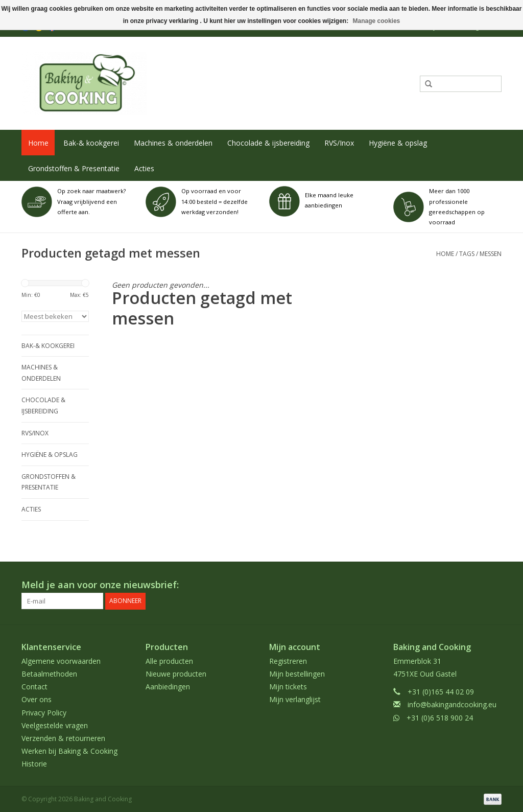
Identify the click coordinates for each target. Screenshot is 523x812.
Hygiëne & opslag (398, 143)
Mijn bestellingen (297, 674)
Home (38, 143)
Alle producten (169, 660)
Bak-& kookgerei (91, 143)
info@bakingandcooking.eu (452, 704)
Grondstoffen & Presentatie (74, 168)
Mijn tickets (288, 687)
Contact (34, 687)
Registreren (288, 660)
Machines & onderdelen (173, 143)
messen (491, 254)
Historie (34, 764)
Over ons (37, 699)
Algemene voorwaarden (61, 660)
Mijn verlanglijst (295, 699)
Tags (467, 254)
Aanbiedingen (168, 687)
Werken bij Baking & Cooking (69, 751)
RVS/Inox (339, 143)
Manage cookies (377, 21)
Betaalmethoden (49, 674)
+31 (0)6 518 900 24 (440, 717)
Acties (144, 168)
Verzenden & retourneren (63, 738)
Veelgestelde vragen (55, 725)
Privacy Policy (44, 712)
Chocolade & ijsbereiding (268, 143)
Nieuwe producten (176, 674)
